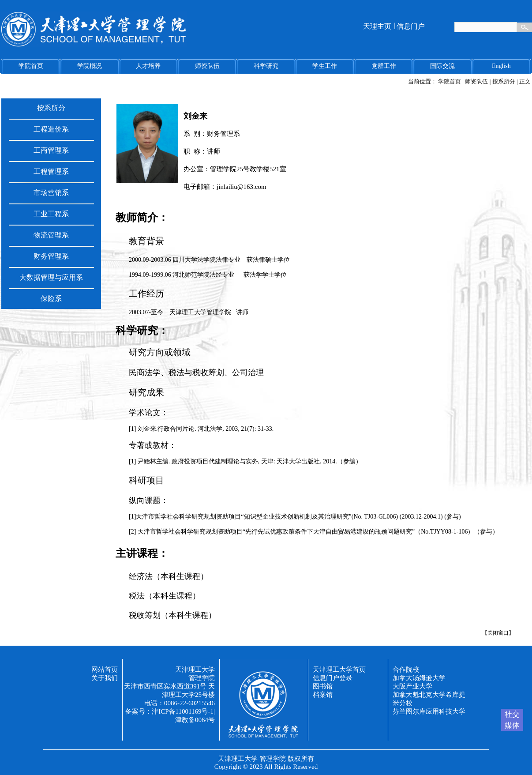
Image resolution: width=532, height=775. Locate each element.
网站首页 (105, 670)
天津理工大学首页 (339, 670)
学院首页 (31, 66)
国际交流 (442, 66)
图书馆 (323, 686)
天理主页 (377, 26)
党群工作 (384, 66)
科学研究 (266, 66)
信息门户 (411, 26)
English (501, 66)
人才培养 (148, 66)
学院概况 (90, 66)
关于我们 (105, 678)
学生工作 (325, 66)
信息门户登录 (333, 678)
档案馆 (323, 695)
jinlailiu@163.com (242, 187)
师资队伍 (207, 66)
